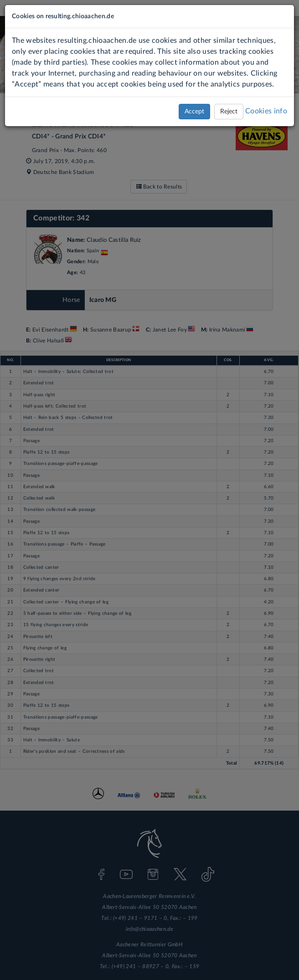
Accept (194, 112)
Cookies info (266, 111)
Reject (229, 112)
